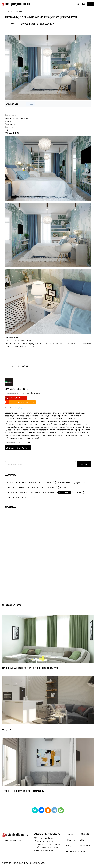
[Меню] (91, 4)
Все (9, 483)
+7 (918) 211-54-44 (18, 398)
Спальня (11, 24)
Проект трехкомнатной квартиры (23, 791)
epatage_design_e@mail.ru (22, 402)
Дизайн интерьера (22, 408)
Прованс (31, 104)
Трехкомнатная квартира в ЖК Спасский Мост (31, 668)
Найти (84, 464)
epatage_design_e (29, 24)
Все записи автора (18, 448)
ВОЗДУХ (7, 730)
